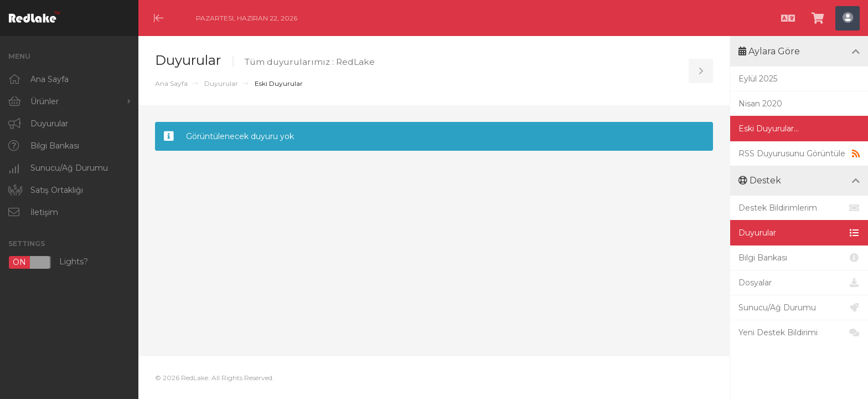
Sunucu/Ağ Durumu (799, 308)
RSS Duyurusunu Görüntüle (799, 154)
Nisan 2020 (760, 104)
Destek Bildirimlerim (799, 208)
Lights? (48, 262)
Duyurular (221, 83)
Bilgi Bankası (799, 258)
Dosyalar (799, 283)
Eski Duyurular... (769, 129)
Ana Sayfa (171, 83)
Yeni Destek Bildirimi (799, 332)
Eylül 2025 (758, 79)
